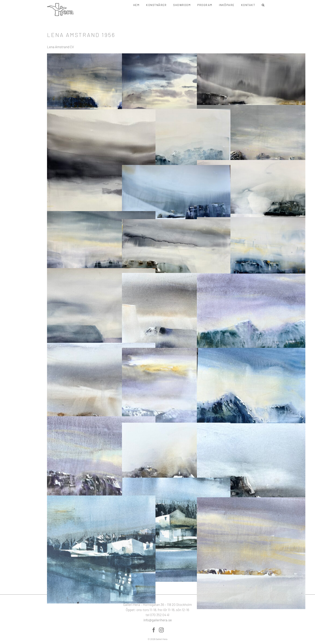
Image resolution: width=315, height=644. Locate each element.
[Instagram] (161, 630)
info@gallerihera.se (158, 620)
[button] (263, 5)
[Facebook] (154, 630)
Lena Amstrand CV (60, 47)
